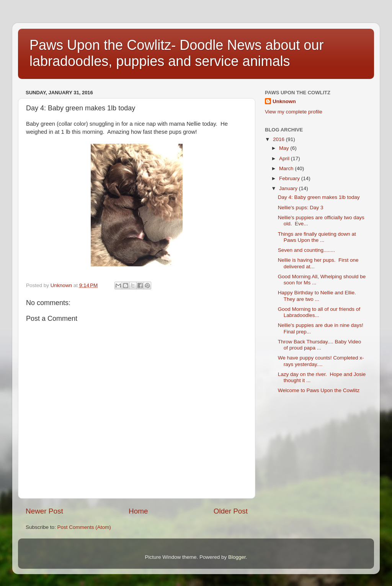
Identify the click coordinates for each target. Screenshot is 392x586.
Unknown (284, 101)
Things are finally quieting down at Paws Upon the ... (317, 237)
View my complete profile (294, 112)
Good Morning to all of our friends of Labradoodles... (319, 312)
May (285, 148)
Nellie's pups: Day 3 (301, 208)
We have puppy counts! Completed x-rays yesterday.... (321, 361)
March (287, 168)
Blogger (237, 557)
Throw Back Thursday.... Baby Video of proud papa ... (320, 345)
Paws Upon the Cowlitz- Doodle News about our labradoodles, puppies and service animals (176, 53)
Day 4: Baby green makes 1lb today (319, 197)
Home (138, 511)
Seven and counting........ (306, 250)
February (290, 178)
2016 (279, 139)
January (289, 188)
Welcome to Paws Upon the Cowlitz (319, 390)
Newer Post (44, 511)
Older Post (231, 511)
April (285, 158)
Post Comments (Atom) (84, 527)
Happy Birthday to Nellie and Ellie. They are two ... (318, 296)
